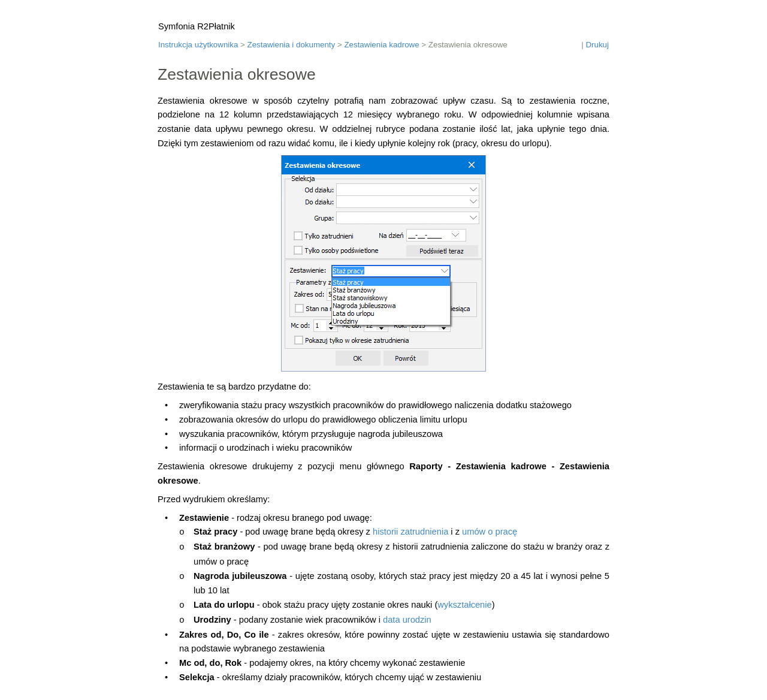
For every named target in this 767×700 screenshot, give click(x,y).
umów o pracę (490, 532)
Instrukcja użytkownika (198, 45)
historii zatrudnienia (410, 532)
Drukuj (597, 45)
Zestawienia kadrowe (381, 45)
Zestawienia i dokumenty (292, 45)
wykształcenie (464, 605)
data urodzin (407, 620)
